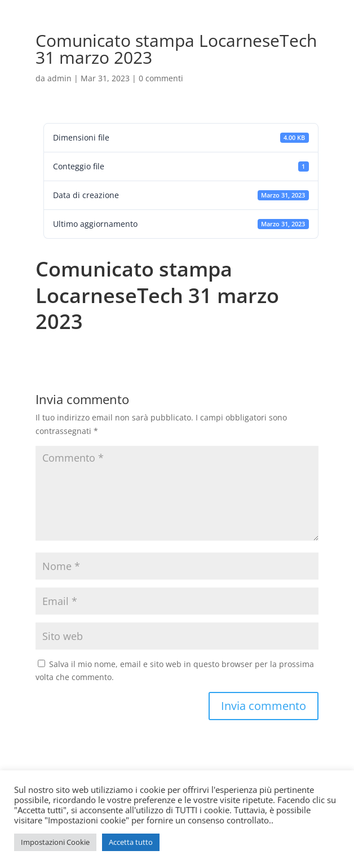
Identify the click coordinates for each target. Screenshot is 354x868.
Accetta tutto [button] (131, 842)
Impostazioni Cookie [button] (55, 842)
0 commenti (161, 78)
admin (59, 78)
